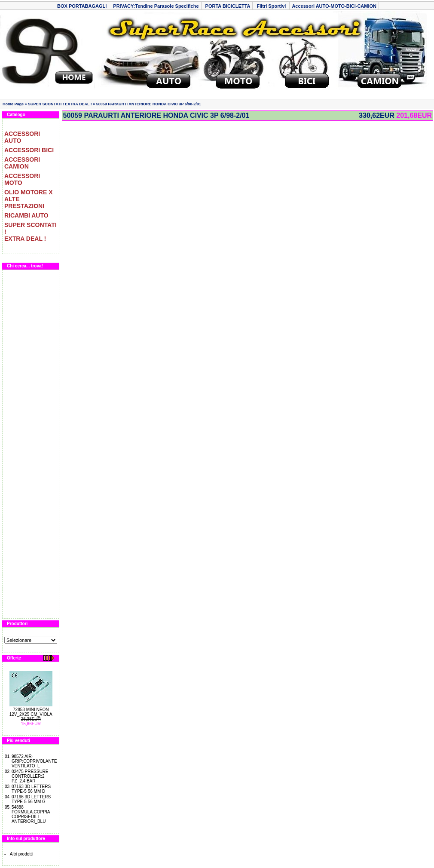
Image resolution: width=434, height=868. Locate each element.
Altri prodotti (21, 854)
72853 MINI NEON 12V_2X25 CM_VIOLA (31, 712)
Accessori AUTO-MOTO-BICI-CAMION (334, 6)
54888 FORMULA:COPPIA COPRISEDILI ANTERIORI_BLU (31, 814)
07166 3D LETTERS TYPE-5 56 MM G (31, 799)
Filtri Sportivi (272, 6)
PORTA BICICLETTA (228, 6)
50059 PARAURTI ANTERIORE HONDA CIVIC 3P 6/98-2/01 (149, 104)
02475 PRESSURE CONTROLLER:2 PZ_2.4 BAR (30, 776)
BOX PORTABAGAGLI (82, 6)
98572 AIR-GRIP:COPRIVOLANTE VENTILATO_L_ (34, 761)
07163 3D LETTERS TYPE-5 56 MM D (31, 789)
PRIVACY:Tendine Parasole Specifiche (156, 6)
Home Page (13, 104)
